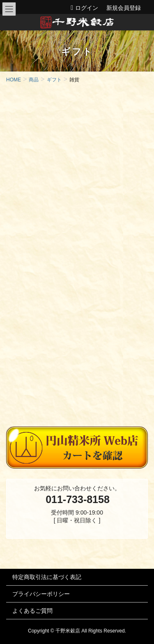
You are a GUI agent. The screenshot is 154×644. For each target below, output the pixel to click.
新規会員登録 (124, 8)
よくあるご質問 (32, 611)
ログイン (87, 8)
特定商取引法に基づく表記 (47, 577)
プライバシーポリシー (41, 594)
